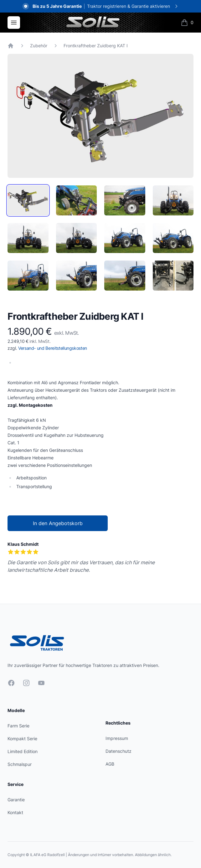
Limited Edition (23, 751)
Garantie (16, 800)
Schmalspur (20, 764)
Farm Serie (18, 726)
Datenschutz (119, 751)
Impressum (117, 738)
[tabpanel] (100, 116)
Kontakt (15, 812)
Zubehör (39, 46)
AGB (110, 764)
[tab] (28, 200)
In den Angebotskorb (58, 523)
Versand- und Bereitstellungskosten (53, 348)
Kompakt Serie (22, 739)
